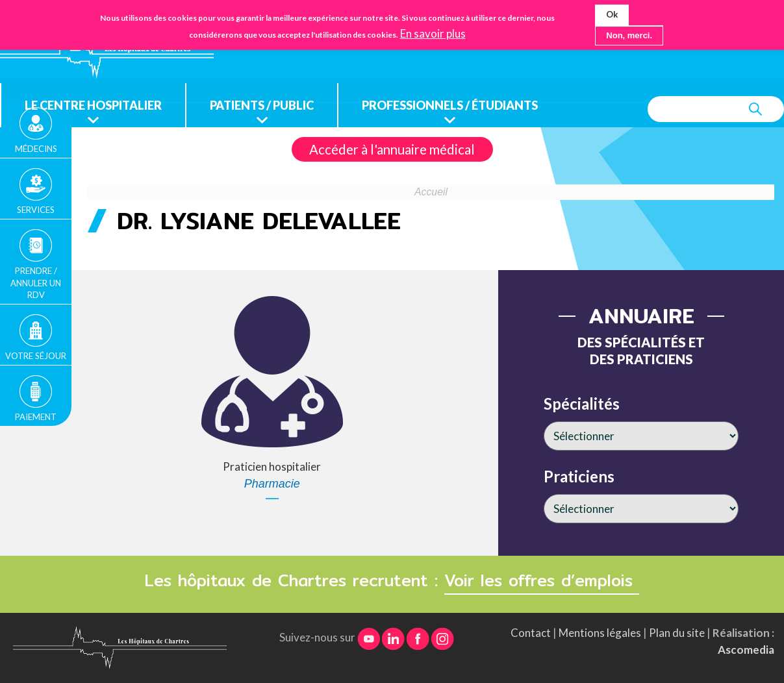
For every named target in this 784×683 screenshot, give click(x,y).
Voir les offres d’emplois (542, 580)
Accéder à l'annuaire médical (392, 149)
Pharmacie (272, 484)
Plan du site (677, 633)
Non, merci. (629, 35)
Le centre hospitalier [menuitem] (93, 105)
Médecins (36, 149)
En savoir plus (433, 34)
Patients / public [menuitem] (262, 105)
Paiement (36, 417)
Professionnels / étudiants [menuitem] (450, 105)
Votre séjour (36, 356)
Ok (612, 14)
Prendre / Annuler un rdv (36, 282)
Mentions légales (600, 633)
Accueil (431, 192)
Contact (531, 633)
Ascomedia (746, 650)
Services (36, 210)
